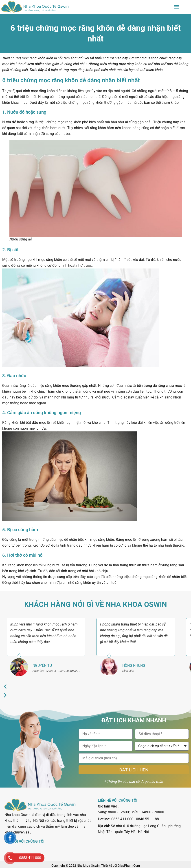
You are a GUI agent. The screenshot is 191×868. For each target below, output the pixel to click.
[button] (177, 7)
